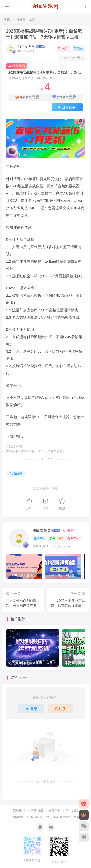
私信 (78, 49)
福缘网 (21, 19)
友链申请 (19, 810)
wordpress (61, 817)
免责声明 (54, 810)
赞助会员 (64, 97)
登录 (31, 709)
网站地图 (37, 810)
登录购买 (67, 107)
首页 (8, 19)
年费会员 (27, 97)
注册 (60, 709)
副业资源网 (42, 817)
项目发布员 (26, 47)
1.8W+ (40, 538)
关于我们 (72, 810)
